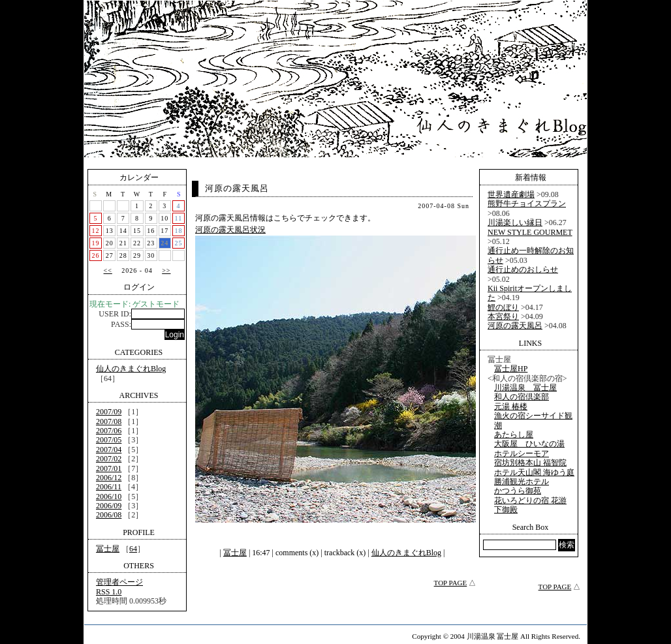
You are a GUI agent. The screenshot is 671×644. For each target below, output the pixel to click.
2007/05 (109, 440)
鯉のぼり (503, 307)
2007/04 (109, 450)
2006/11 (109, 487)
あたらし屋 (514, 435)
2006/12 (109, 478)
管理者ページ (119, 582)
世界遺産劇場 (511, 194)
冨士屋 (108, 549)
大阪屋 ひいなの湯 (529, 444)
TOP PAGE (451, 583)
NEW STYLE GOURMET (530, 232)
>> (166, 270)
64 (133, 549)
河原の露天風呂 (237, 188)
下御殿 (506, 510)
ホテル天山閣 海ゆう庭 (534, 472)
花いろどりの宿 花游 (530, 500)
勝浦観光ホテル (522, 482)
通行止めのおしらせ (523, 269)
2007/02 (109, 459)
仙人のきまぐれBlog (131, 369)
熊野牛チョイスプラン (527, 204)
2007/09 (109, 412)
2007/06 (109, 431)
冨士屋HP (511, 369)
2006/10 (109, 497)
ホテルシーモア (522, 453)
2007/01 (109, 468)
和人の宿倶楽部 (522, 397)
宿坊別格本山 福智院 (530, 463)
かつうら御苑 (518, 491)
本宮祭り (503, 316)
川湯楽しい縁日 (515, 222)
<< (108, 270)
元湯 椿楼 (511, 406)
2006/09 (109, 506)
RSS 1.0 (109, 592)
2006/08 (109, 515)
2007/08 (109, 422)
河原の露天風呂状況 (230, 230)
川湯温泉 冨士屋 (525, 388)
